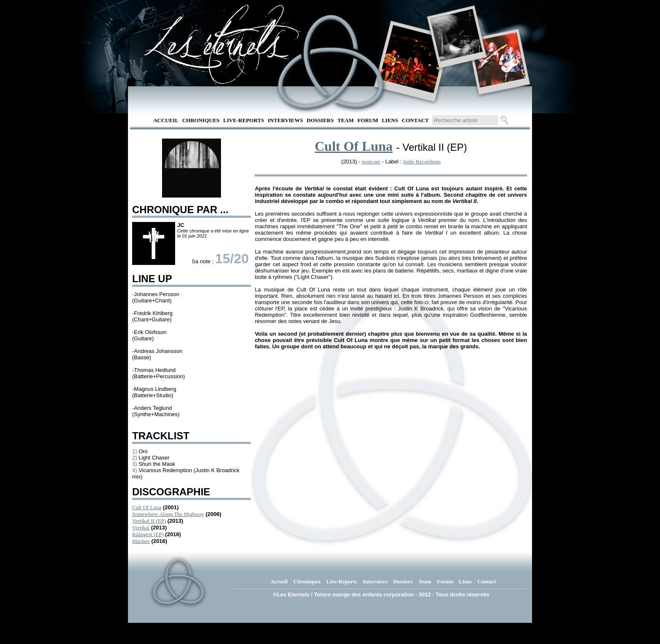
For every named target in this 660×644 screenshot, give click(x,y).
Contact (415, 120)
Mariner (141, 541)
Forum (368, 120)
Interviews (285, 120)
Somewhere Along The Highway (168, 514)
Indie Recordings (422, 162)
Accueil (166, 120)
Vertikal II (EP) (149, 521)
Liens (390, 120)
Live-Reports (244, 120)
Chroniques (201, 120)
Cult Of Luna (147, 507)
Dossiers (320, 120)
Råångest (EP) (148, 534)
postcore (371, 162)
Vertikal (141, 528)
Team (346, 120)
